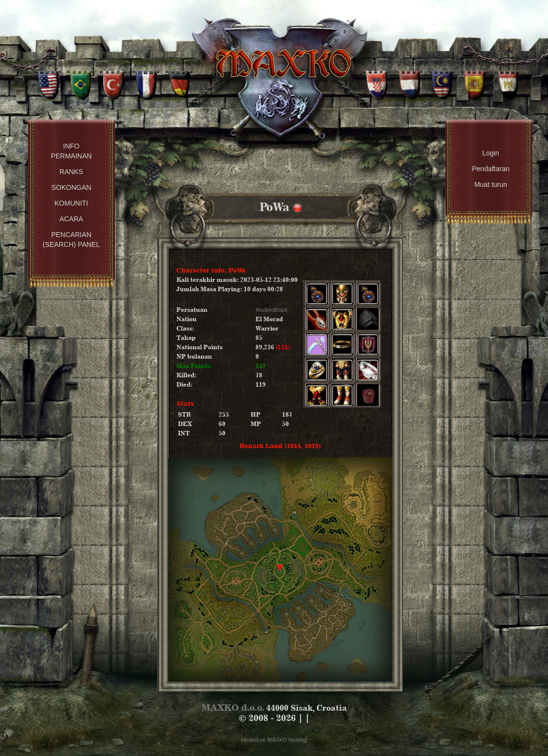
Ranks (71, 172)
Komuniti (71, 203)
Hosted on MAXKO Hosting (274, 740)
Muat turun (491, 184)
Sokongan (72, 187)
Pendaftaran (490, 169)
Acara (71, 219)
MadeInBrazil (271, 310)
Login (490, 153)
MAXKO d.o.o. (233, 708)
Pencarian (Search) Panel (71, 240)
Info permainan (71, 151)
